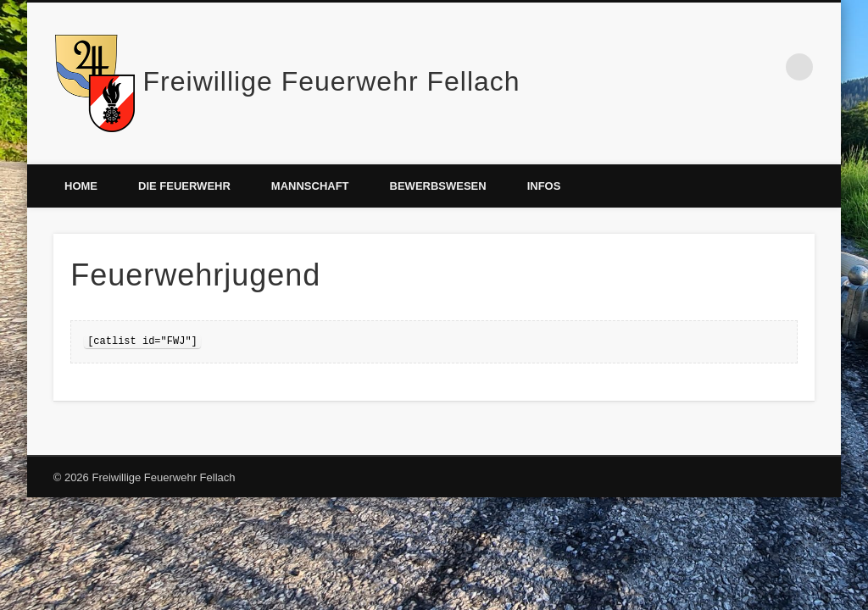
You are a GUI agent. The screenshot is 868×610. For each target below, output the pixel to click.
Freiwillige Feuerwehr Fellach (332, 81)
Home (81, 186)
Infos (544, 186)
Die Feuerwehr (184, 186)
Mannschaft (310, 186)
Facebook (765, 67)
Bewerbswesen (438, 186)
